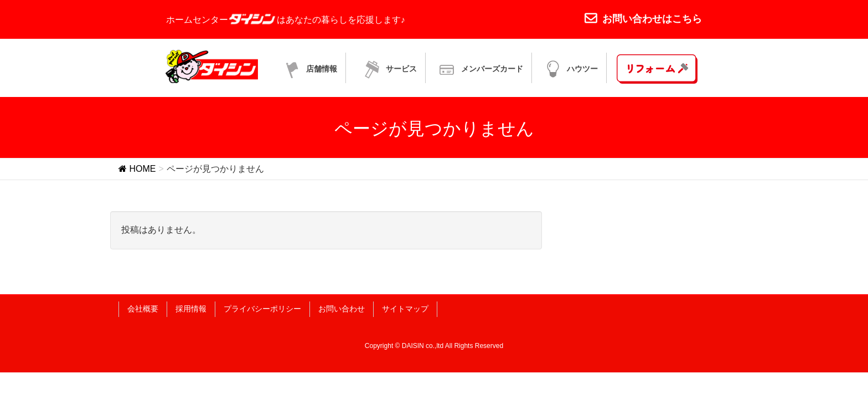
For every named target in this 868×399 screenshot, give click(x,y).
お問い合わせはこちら (643, 19)
